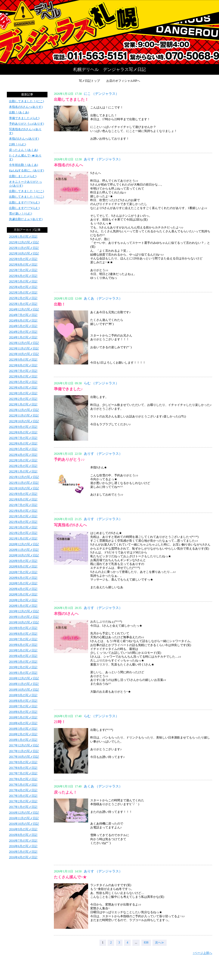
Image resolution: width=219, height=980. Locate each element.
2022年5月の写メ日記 (23, 449)
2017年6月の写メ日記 (23, 779)
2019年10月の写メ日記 (24, 622)
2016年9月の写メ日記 (23, 829)
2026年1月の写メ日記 (23, 237)
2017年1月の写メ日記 (23, 807)
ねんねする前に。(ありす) (26, 170)
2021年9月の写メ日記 (23, 494)
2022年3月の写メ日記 (23, 460)
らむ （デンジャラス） (101, 383)
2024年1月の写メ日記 (23, 337)
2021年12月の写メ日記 (24, 477)
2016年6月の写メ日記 (23, 846)
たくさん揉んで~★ (70, 877)
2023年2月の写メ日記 (23, 399)
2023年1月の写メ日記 (23, 404)
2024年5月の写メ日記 (23, 326)
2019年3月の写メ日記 (23, 662)
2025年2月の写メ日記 (23, 298)
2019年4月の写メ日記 (23, 656)
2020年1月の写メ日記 (23, 606)
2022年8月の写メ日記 (23, 432)
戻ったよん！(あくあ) (23, 150)
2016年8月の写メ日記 (23, 835)
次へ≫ (160, 943)
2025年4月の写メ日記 (23, 287)
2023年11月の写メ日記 (24, 349)
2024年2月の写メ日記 (23, 332)
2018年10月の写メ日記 (24, 690)
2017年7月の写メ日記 (23, 773)
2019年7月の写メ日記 (23, 639)
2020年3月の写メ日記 (23, 595)
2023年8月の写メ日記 (23, 365)
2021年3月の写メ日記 (23, 527)
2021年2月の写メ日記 (23, 533)
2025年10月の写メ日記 (24, 254)
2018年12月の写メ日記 (24, 678)
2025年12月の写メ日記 (24, 242)
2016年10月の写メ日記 (24, 824)
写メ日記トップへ (109, 32)
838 (146, 943)
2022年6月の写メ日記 (23, 444)
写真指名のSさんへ (70, 525)
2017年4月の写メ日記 (23, 790)
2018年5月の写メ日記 (23, 717)
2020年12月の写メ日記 (24, 544)
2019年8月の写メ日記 (23, 634)
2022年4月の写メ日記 (23, 455)
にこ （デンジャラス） (101, 94)
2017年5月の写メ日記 (23, 785)
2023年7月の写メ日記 (23, 371)
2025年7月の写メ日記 (23, 270)
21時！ (60, 722)
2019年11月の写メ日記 (24, 617)
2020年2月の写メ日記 (23, 600)
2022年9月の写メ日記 (23, 427)
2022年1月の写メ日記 (23, 472)
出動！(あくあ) (19, 112)
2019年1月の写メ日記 (23, 673)
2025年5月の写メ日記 (23, 282)
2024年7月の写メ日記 (23, 315)
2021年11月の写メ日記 (24, 483)
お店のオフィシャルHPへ (123, 81)
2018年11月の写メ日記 (24, 684)
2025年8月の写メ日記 (23, 265)
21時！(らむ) (17, 144)
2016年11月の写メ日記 (24, 818)
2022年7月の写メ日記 (23, 438)
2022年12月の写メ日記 (24, 410)
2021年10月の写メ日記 (24, 488)
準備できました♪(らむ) (24, 118)
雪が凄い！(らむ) (20, 214)
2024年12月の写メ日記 (24, 309)
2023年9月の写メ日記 (23, 360)
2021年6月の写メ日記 (23, 511)
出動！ (60, 304)
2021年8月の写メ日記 (23, 500)
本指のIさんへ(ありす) (24, 139)
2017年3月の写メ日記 (23, 796)
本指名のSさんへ (68, 165)
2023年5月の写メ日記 (23, 382)
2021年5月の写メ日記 (23, 516)
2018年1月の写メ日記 (23, 740)
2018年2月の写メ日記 (23, 734)
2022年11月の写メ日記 (24, 416)
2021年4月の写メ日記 (23, 522)
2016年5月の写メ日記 (23, 852)
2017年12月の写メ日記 (24, 745)
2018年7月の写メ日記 (23, 706)
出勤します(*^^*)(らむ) (24, 203)
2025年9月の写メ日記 (23, 259)
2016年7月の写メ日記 (23, 841)
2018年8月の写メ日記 (23, 701)
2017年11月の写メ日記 (24, 751)
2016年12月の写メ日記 (24, 813)
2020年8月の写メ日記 (23, 567)
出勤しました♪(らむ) (23, 176)
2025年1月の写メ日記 (23, 304)
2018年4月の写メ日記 (23, 723)
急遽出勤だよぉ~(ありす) (26, 219)
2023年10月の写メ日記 (24, 354)
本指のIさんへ (66, 614)
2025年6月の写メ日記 (23, 276)
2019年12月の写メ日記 (24, 611)
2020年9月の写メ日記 (23, 561)
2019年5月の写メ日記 (23, 650)
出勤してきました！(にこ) (26, 101)
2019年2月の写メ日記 (23, 667)
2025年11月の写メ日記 (24, 248)
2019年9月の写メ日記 (23, 628)
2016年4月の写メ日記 (23, 857)
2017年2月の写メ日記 (23, 801)
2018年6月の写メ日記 (23, 712)
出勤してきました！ (71, 99)
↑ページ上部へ (202, 953)
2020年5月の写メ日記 (23, 583)
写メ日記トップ (89, 81)
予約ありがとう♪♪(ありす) (26, 124)
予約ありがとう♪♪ (69, 459)
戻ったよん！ (65, 792)
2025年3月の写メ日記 (23, 293)
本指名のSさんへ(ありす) (26, 107)
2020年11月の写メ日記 (24, 550)
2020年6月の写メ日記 (23, 578)
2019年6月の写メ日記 (23, 645)
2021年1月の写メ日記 (23, 539)
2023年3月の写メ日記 (23, 393)
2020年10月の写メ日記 (24, 555)
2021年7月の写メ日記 (23, 505)
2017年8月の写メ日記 (23, 768)
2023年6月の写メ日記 (23, 377)
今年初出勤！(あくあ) (23, 165)
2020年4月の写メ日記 (23, 589)
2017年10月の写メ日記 (24, 757)
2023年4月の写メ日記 (23, 388)
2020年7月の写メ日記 (23, 572)
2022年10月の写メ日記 (24, 421)
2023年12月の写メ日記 (24, 343)
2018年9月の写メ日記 (23, 695)
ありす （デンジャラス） (103, 159)
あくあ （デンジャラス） (103, 298)
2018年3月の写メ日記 (23, 729)
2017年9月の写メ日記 (23, 762)
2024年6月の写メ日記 (23, 321)
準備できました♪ (68, 389)
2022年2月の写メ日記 (23, 466)
